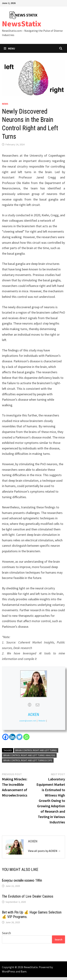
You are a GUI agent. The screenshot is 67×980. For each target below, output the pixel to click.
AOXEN (33, 715)
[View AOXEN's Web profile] (30, 705)
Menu (9, 48)
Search (6, 933)
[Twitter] (19, 737)
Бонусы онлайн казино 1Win (22, 880)
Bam (24, 971)
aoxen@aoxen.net (28, 721)
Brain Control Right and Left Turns (36, 750)
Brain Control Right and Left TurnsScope (28, 760)
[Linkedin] (12, 737)
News (5, 104)
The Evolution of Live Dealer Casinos (28, 896)
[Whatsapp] (26, 737)
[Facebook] (5, 737)
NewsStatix (22, 24)
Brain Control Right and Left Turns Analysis (29, 755)
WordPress (9, 971)
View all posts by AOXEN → (44, 851)
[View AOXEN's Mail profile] (38, 705)
